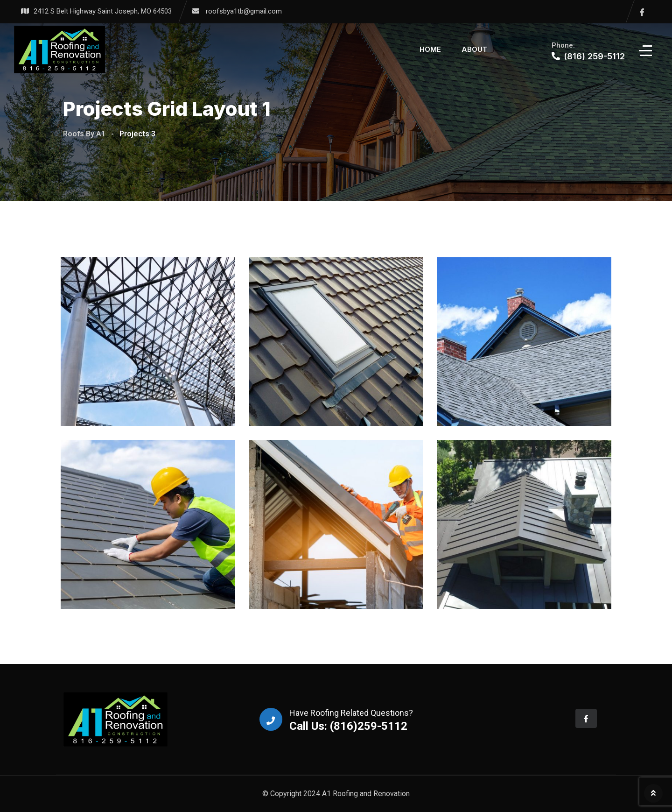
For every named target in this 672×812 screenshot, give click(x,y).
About (475, 49)
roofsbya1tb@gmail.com (244, 11)
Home (430, 49)
